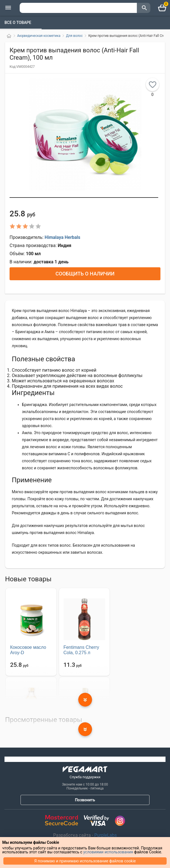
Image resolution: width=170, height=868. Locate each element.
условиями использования (108, 852)
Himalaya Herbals (63, 237)
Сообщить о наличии (85, 274)
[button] (84, 198)
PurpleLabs (105, 835)
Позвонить (85, 800)
